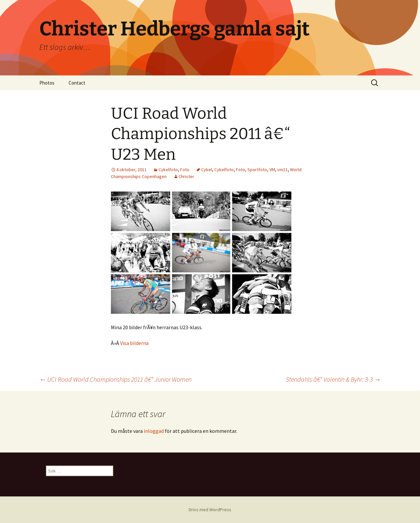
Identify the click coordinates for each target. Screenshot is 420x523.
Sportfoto (257, 170)
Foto (185, 170)
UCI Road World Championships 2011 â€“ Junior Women (115, 379)
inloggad (154, 431)
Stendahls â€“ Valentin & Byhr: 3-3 (333, 379)
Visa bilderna (134, 343)
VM (272, 170)
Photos (47, 83)
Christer (186, 176)
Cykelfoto (168, 170)
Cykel (207, 170)
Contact (77, 83)
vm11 (283, 170)
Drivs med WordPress (210, 510)
